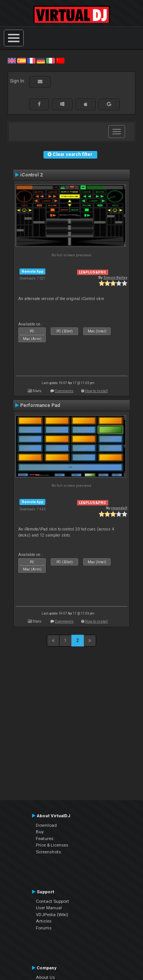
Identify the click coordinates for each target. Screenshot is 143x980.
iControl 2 (31, 175)
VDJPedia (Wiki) (52, 915)
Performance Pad (40, 405)
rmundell (119, 508)
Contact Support (52, 901)
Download (46, 825)
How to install (96, 391)
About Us (45, 977)
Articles (44, 921)
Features (45, 839)
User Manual (49, 908)
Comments (64, 391)
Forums (44, 928)
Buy (40, 832)
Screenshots (48, 852)
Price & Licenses (52, 845)
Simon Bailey (115, 277)
